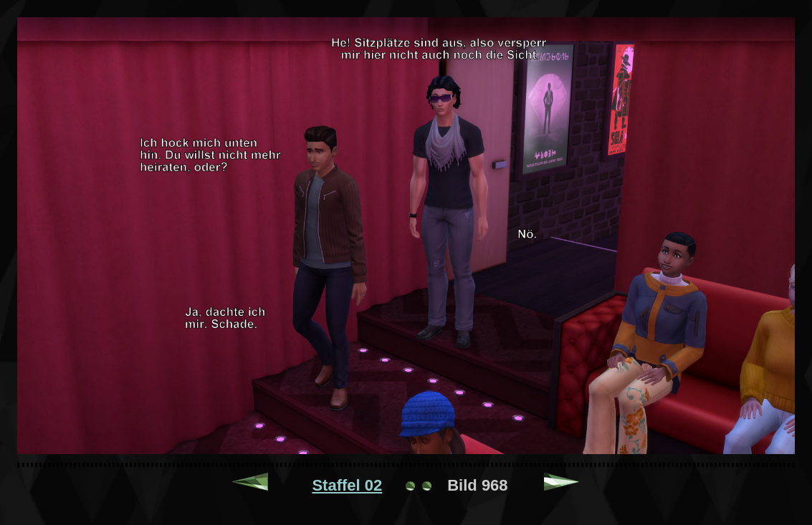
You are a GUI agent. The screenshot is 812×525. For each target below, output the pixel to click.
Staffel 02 (347, 485)
